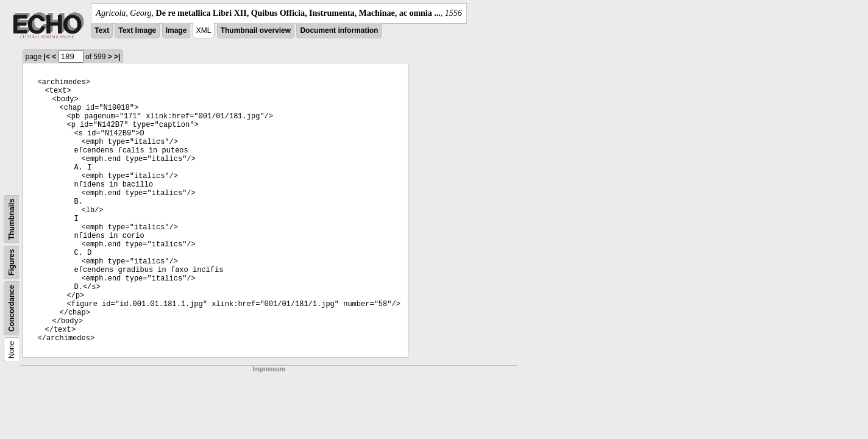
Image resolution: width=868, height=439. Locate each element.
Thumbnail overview (256, 30)
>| (117, 57)
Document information (339, 30)
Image (176, 30)
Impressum (269, 369)
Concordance (12, 308)
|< (47, 57)
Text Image (137, 30)
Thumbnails (12, 219)
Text (102, 30)
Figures (12, 262)
